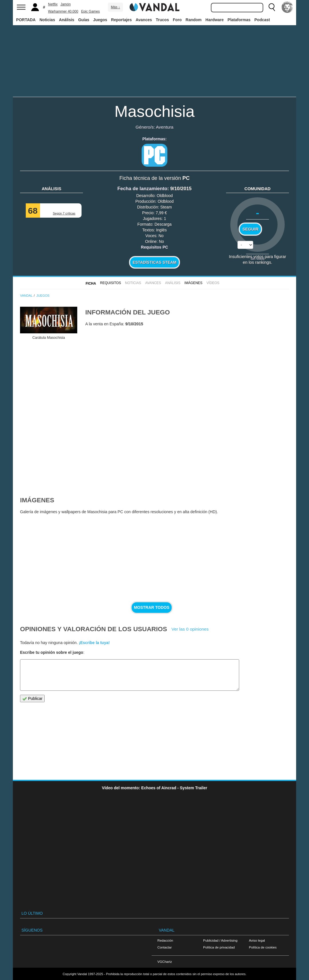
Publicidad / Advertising (220, 940)
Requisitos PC (155, 247)
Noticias (47, 20)
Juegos (100, 20)
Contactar (165, 947)
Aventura (165, 127)
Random (194, 20)
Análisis (67, 20)
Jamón (66, 4)
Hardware (215, 20)
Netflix (53, 4)
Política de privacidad (219, 947)
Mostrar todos (152, 607)
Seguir (250, 229)
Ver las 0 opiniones (190, 629)
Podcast (262, 20)
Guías (84, 20)
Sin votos (257, 258)
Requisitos (111, 283)
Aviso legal (257, 940)
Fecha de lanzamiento (142, 189)
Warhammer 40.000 (63, 11)
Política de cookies (263, 947)
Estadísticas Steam (155, 262)
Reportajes (121, 20)
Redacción (165, 940)
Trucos (163, 20)
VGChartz (165, 962)
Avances (144, 20)
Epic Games (90, 11)
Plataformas (239, 20)
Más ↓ (115, 7)
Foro (177, 20)
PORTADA (26, 20)
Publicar (32, 699)
